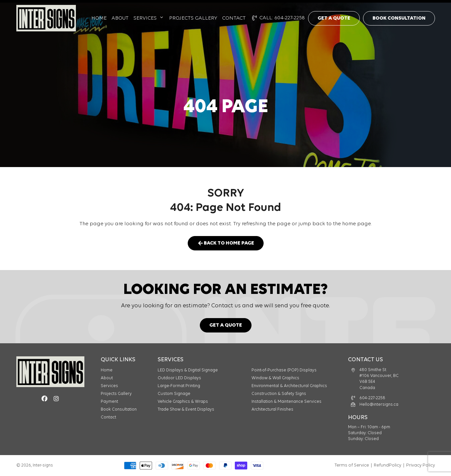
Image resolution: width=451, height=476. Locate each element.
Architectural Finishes (272, 409)
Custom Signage (174, 394)
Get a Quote (334, 18)
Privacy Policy (421, 465)
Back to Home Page (226, 243)
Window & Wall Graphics (275, 378)
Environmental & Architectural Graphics (289, 386)
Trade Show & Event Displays (186, 409)
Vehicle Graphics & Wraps (183, 402)
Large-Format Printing (179, 386)
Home (99, 18)
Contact (234, 18)
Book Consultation (399, 18)
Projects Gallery (193, 18)
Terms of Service (352, 465)
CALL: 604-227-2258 (278, 18)
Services (145, 18)
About (120, 18)
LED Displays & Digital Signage (188, 370)
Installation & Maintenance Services (286, 402)
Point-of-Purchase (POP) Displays (284, 370)
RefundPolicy (388, 465)
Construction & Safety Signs (279, 394)
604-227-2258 (372, 398)
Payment (109, 402)
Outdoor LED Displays (179, 378)
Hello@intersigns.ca (379, 405)
